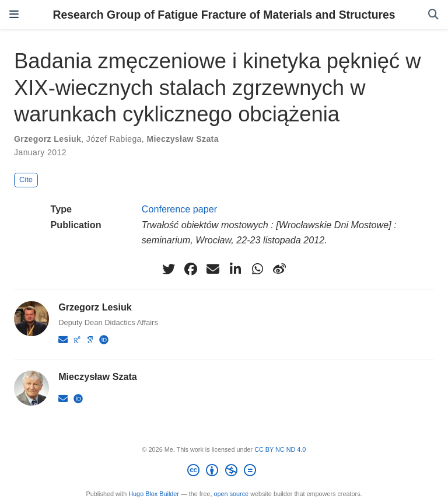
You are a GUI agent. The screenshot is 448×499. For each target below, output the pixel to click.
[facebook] (191, 269)
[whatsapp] (257, 269)
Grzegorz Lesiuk (48, 139)
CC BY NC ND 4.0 (280, 449)
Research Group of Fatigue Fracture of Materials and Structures (224, 15)
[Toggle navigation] (14, 15)
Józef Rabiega (114, 139)
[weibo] (279, 269)
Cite (26, 179)
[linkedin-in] (235, 269)
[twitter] (169, 269)
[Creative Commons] (224, 472)
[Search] (433, 15)
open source (232, 494)
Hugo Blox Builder (154, 494)
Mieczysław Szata (182, 139)
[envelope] (213, 269)
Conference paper (179, 209)
